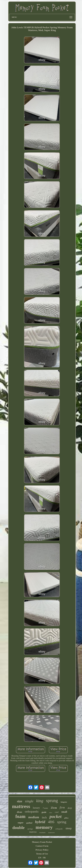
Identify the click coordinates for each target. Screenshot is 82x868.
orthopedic (59, 829)
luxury (36, 808)
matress (33, 832)
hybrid (40, 822)
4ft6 (51, 822)
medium (34, 817)
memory (44, 827)
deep (70, 808)
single (29, 801)
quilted (29, 823)
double (18, 828)
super (21, 823)
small (64, 812)
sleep (69, 828)
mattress (21, 806)
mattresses (51, 833)
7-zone (45, 808)
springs (30, 829)
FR (44, 858)
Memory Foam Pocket (42, 842)
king (40, 801)
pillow (66, 818)
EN (40, 858)
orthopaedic (32, 812)
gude (44, 812)
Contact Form (42, 846)
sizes (51, 813)
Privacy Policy (42, 850)
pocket (55, 816)
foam (20, 816)
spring (62, 822)
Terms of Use (42, 854)
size (19, 801)
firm (62, 807)
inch (44, 817)
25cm (54, 808)
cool (57, 812)
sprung (52, 801)
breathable (42, 833)
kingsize (64, 802)
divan (19, 812)
